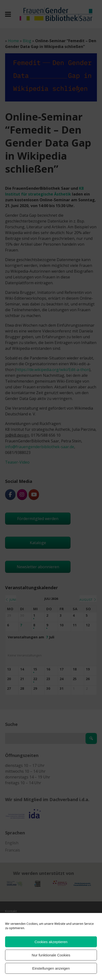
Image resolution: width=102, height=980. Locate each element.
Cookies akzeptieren (51, 942)
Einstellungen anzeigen (51, 968)
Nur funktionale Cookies (51, 955)
